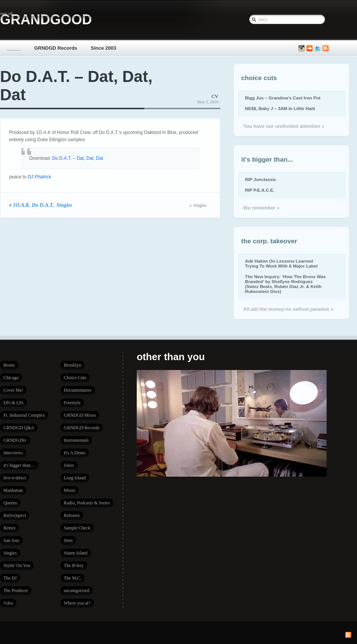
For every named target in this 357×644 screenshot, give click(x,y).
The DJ (10, 578)
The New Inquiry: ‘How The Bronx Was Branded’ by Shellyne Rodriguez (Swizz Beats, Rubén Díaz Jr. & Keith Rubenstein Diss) (285, 284)
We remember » (261, 208)
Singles (64, 205)
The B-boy (74, 565)
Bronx (9, 365)
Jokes (69, 465)
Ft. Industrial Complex (24, 415)
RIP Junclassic (261, 179)
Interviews (13, 453)
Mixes (70, 490)
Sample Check (77, 528)
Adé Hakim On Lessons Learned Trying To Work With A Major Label (281, 263)
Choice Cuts (75, 378)
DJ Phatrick (39, 177)
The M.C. (73, 578)
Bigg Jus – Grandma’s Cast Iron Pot (283, 98)
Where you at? (77, 603)
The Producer (16, 590)
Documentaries (78, 390)
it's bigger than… (19, 465)
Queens (10, 503)
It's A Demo (75, 453)
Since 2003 (103, 48)
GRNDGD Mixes (80, 415)
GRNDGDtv (15, 440)
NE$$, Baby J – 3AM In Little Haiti (280, 108)
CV (215, 96)
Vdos (8, 603)
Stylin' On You (17, 565)
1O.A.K (21, 205)
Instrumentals (76, 440)
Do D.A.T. (43, 205)
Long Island (75, 478)
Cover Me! (13, 390)
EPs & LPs (13, 403)
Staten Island (76, 553)
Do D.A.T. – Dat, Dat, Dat (77, 158)
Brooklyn (72, 365)
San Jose (11, 540)
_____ (14, 48)
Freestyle (72, 403)
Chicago (11, 378)
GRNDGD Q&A (19, 428)
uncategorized (77, 590)
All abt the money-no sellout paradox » (288, 309)
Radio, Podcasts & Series (87, 503)
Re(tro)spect (15, 515)
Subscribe (325, 48)
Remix (9, 528)
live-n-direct (15, 478)
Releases (72, 515)
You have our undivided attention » (284, 126)
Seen (68, 540)
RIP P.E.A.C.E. (260, 190)
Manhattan (13, 490)
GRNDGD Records (56, 48)
